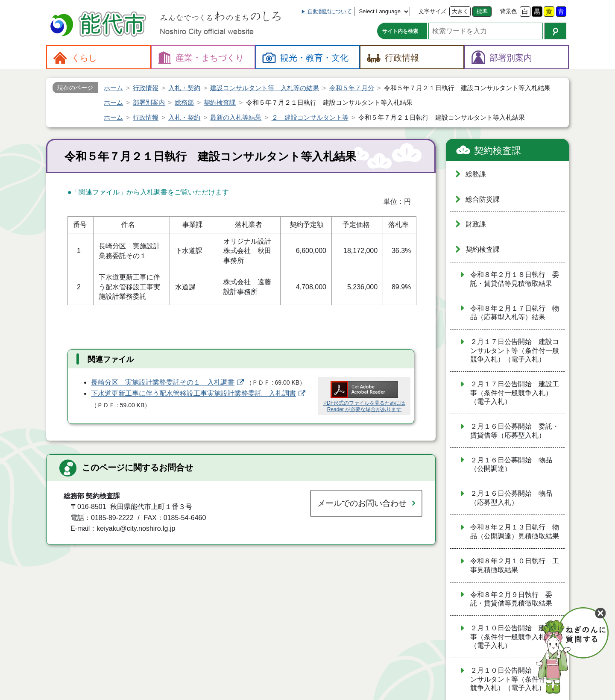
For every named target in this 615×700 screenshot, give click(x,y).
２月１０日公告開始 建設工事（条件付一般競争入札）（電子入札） (515, 637)
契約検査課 (498, 151)
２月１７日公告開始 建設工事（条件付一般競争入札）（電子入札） (515, 393)
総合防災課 (483, 199)
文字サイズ (432, 11)
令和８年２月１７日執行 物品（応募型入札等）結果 (515, 313)
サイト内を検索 (400, 31)
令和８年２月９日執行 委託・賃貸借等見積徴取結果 (511, 599)
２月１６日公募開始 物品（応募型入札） (511, 498)
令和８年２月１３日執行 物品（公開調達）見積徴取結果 (515, 532)
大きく (460, 11)
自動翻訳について (330, 11)
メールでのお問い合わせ (362, 503)
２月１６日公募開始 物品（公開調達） (511, 465)
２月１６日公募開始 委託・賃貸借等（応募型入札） (515, 431)
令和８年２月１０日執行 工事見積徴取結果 (515, 565)
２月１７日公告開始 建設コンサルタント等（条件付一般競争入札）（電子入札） (515, 350)
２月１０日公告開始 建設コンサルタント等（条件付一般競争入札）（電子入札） (515, 679)
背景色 (508, 11)
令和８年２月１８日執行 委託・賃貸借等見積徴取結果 (515, 279)
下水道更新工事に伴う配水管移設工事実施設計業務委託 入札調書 (193, 393)
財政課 (476, 224)
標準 (482, 11)
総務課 (476, 174)
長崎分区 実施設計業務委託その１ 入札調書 (163, 382)
